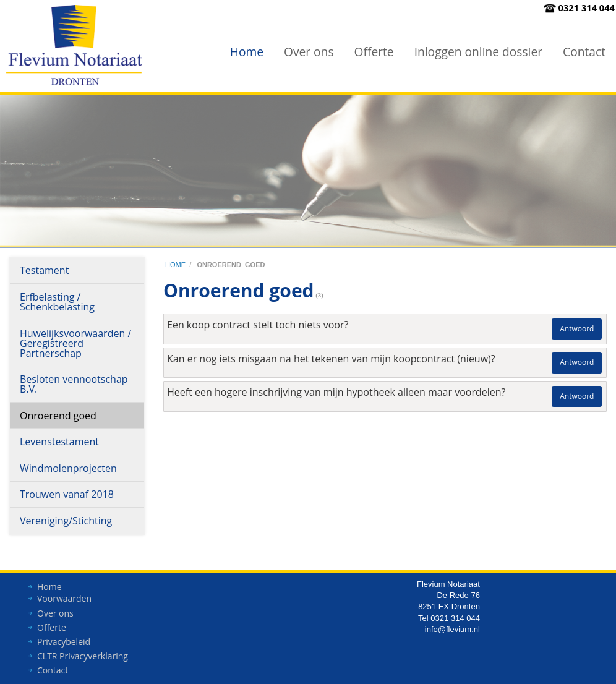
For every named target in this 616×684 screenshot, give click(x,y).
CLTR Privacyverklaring (83, 659)
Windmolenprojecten (68, 468)
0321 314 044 (587, 7)
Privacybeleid (64, 645)
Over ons (309, 52)
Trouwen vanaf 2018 (67, 494)
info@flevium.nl (452, 632)
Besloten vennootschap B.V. (74, 384)
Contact (584, 52)
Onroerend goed (58, 416)
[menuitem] (247, 52)
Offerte (374, 52)
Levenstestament (59, 442)
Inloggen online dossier (478, 52)
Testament (44, 270)
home (175, 265)
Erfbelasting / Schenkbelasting (57, 302)
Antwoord (577, 329)
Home (247, 52)
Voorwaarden (64, 601)
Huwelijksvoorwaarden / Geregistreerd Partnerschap (75, 343)
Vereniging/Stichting (66, 521)
